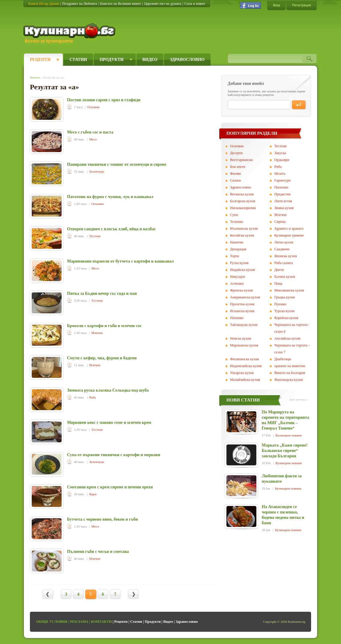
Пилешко (281, 187)
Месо (93, 139)
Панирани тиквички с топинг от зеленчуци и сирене (117, 164)
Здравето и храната (289, 229)
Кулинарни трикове (289, 235)
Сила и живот (195, 4)
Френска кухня (241, 290)
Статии (78, 60)
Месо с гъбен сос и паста (90, 132)
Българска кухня (243, 201)
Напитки (237, 242)
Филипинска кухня (244, 359)
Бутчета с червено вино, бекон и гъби (102, 519)
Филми (235, 174)
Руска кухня (239, 263)
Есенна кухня (285, 277)
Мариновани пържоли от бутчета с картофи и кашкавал (120, 261)
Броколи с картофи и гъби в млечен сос (104, 326)
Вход (276, 5)
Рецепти (40, 60)
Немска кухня (241, 338)
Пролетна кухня (242, 304)
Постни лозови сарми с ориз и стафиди (104, 100)
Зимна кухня (284, 208)
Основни (93, 107)
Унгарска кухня (242, 373)
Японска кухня (286, 256)
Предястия (282, 194)
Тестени (95, 236)
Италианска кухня (244, 229)
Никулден (238, 277)
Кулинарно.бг (70, 33)
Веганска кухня (242, 194)
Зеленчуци (96, 171)
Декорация (238, 249)
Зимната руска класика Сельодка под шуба (108, 390)
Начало (35, 77)
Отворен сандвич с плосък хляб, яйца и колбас (111, 229)
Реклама (79, 622)
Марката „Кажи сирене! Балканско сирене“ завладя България (285, 451)
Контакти (101, 622)
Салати (235, 180)
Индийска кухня (242, 270)
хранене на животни (290, 366)
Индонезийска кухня (246, 366)
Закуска (280, 153)
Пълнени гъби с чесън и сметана (98, 552)
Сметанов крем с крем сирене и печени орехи (110, 487)
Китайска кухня (242, 235)
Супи (234, 215)
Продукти (112, 60)
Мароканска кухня (244, 345)
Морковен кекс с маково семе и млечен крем (109, 423)
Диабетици (283, 359)
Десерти (236, 153)
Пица (278, 283)
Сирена (280, 222)
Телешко (237, 222)
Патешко (237, 318)
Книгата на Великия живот (120, 4)
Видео (150, 60)
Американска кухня (245, 297)
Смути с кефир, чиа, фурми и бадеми (102, 358)
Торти (235, 256)
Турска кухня (284, 311)
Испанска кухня (242, 311)
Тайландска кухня (244, 325)
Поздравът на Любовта (80, 4)
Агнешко (237, 283)
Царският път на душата (163, 4)
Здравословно (187, 60)
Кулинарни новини (289, 435)
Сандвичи (282, 249)
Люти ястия (283, 201)
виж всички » (299, 399)
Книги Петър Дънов (44, 4)
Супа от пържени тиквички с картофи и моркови (114, 455)
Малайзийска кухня (245, 380)
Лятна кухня (284, 242)
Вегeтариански (241, 160)
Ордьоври (282, 160)
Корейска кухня (286, 318)
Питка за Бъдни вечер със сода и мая (102, 293)
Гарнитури (282, 180)
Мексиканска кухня (289, 290)
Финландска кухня (289, 380)
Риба (92, 397)
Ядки (93, 494)
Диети (279, 270)
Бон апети (238, 167)
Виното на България (290, 373)
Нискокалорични (243, 208)
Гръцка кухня (284, 297)
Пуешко (280, 304)
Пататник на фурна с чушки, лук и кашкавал (110, 197)
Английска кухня (287, 338)
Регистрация (302, 5)
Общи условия (52, 622)
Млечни (97, 333)
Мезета (280, 174)
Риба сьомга (284, 263)
